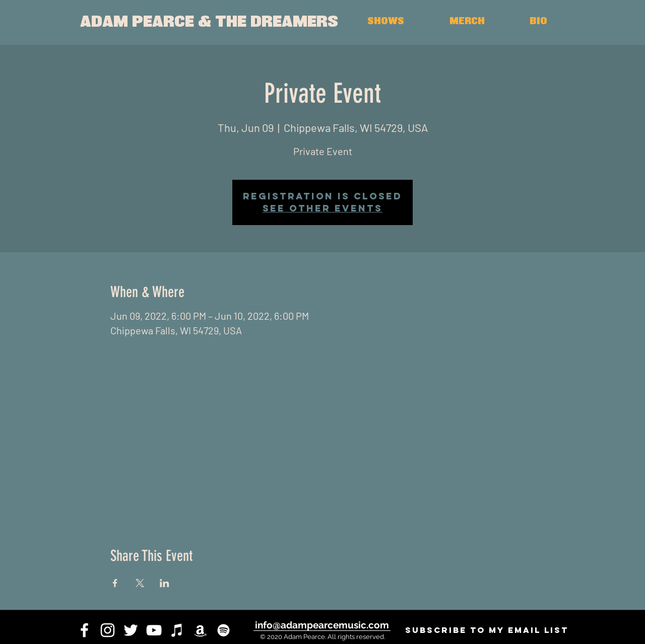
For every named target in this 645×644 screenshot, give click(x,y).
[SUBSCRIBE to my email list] (487, 630)
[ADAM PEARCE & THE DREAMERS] (209, 22)
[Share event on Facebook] (115, 583)
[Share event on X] (140, 583)
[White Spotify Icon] (223, 630)
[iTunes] (177, 630)
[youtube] (154, 630)
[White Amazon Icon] (200, 630)
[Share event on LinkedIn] (165, 583)
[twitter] (131, 630)
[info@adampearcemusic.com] (322, 625)
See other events (322, 208)
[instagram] (108, 630)
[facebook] (84, 630)
